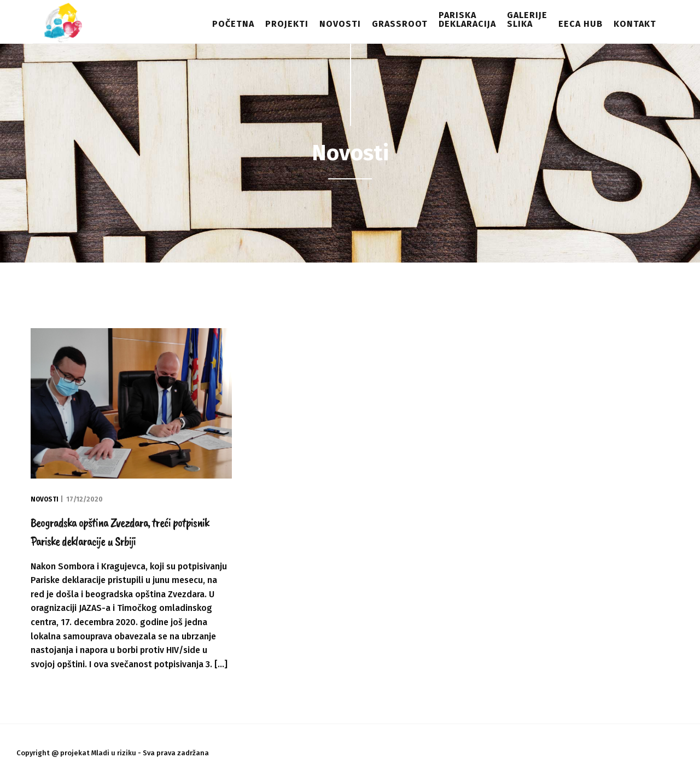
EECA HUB (581, 24)
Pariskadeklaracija (467, 19)
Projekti (287, 24)
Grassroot (400, 24)
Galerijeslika (527, 19)
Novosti (340, 24)
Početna (233, 24)
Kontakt (635, 24)
